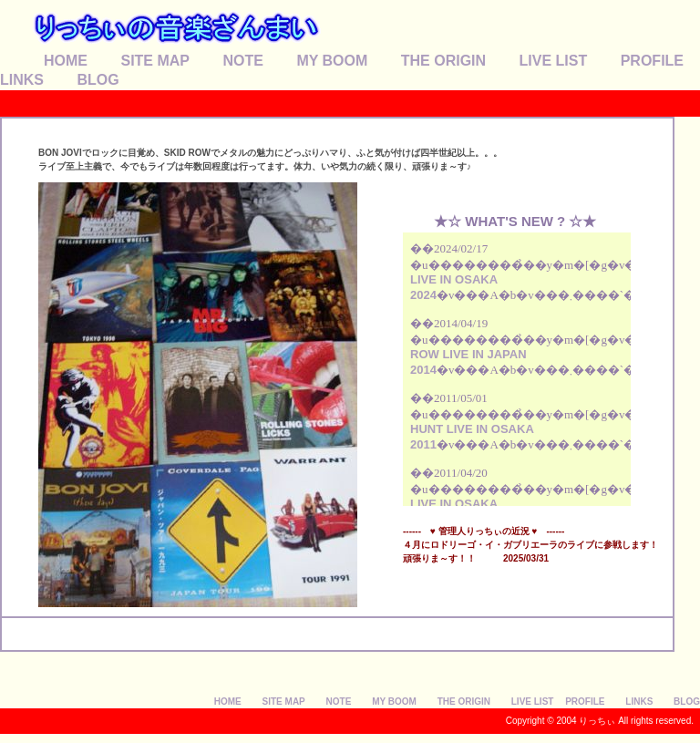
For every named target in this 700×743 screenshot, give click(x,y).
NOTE (242, 61)
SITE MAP (155, 61)
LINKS (22, 80)
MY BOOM (332, 61)
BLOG (98, 80)
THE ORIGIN (443, 61)
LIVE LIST (554, 61)
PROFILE (652, 61)
